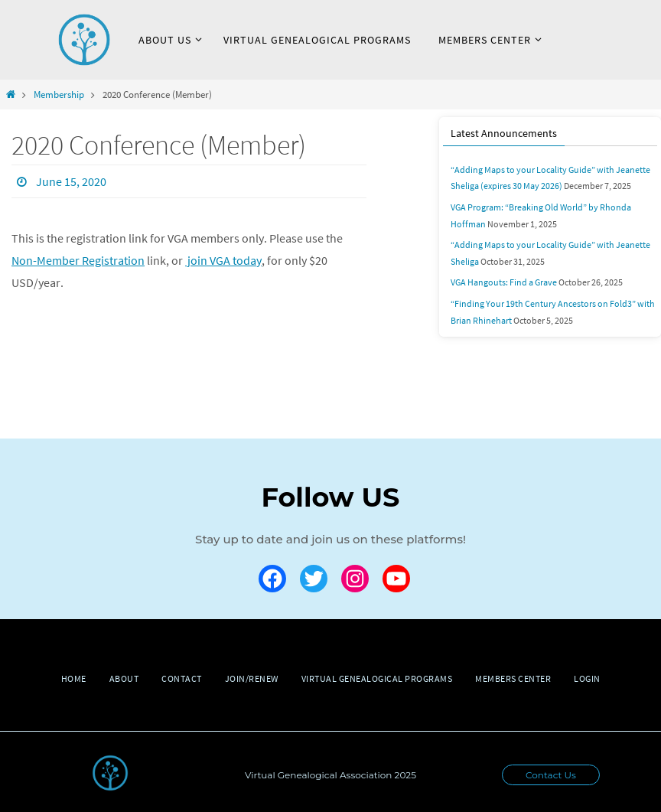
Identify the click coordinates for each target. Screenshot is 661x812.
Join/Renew (252, 678)
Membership (59, 94)
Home (74, 678)
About (124, 678)
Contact (182, 678)
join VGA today (223, 260)
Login (587, 678)
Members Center (513, 678)
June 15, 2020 (71, 181)
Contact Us (551, 775)
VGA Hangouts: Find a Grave (504, 282)
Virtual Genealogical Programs (377, 678)
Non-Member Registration (78, 260)
